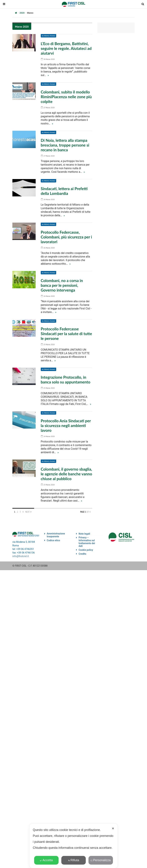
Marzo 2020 (22, 27)
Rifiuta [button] (73, 860)
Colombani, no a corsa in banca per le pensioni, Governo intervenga (62, 285)
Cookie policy (86, 550)
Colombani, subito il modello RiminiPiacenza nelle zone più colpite (66, 97)
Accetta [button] (46, 860)
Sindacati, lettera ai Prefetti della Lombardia (64, 191)
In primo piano (48, 36)
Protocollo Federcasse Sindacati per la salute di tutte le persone (66, 334)
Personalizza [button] (101, 860)
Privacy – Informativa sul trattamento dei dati (87, 542)
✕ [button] (113, 829)
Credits (82, 554)
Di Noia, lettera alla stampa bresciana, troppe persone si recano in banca (65, 145)
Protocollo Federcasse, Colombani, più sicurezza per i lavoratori (66, 237)
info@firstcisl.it (21, 556)
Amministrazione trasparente (56, 535)
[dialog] (73, 846)
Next (28, 512)
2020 (22, 13)
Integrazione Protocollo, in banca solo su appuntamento (66, 380)
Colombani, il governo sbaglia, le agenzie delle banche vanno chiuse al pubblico (66, 474)
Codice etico (53, 540)
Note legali (84, 534)
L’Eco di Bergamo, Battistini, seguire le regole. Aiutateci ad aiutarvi (66, 48)
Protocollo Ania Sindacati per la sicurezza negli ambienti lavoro (66, 425)
